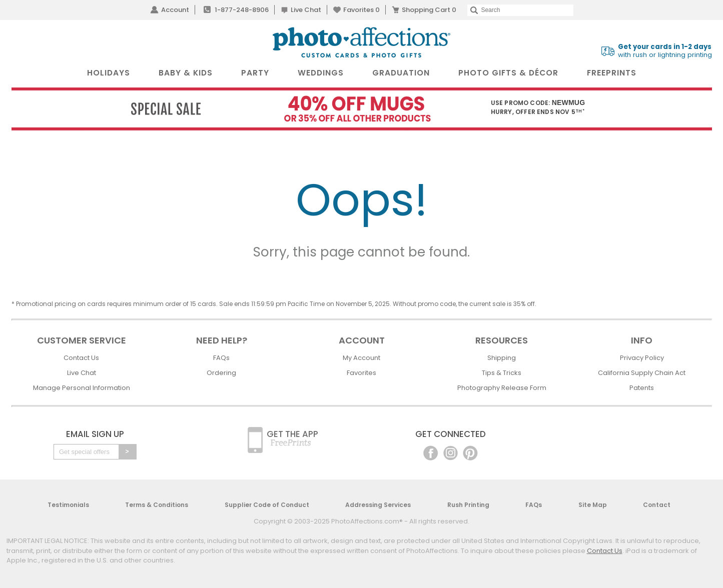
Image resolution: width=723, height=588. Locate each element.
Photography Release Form (502, 388)
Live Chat (306, 10)
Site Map (593, 505)
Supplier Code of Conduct (267, 505)
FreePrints (612, 73)
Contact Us (81, 358)
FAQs (221, 358)
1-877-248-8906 (242, 10)
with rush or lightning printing (665, 51)
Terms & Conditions (157, 505)
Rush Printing (468, 505)
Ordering (221, 373)
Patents (642, 388)
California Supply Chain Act (642, 373)
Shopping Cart (429, 10)
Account (175, 10)
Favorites (361, 10)
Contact (657, 505)
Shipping (502, 358)
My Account (361, 358)
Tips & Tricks (502, 373)
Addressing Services (378, 505)
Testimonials (68, 505)
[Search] (520, 10)
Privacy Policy (642, 358)
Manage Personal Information (82, 388)
